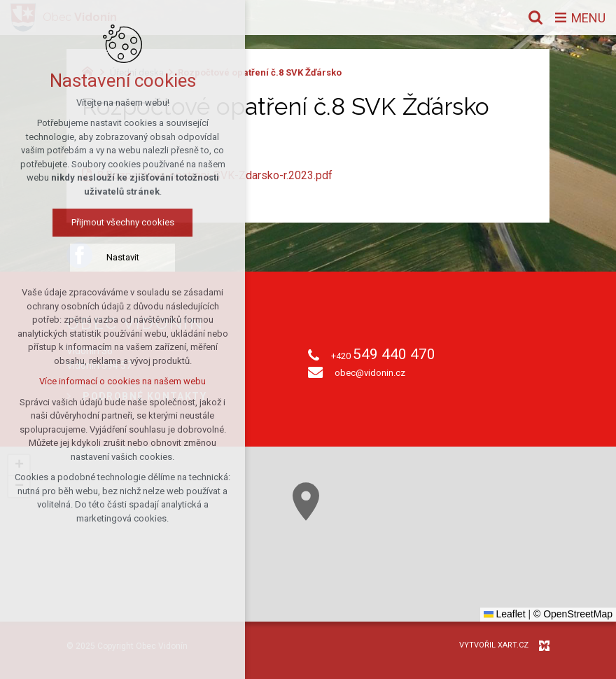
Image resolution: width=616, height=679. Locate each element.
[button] (306, 502)
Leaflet (505, 614)
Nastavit (123, 257)
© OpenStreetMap (573, 614)
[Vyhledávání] (535, 17)
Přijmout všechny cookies (123, 222)
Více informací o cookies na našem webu (122, 381)
